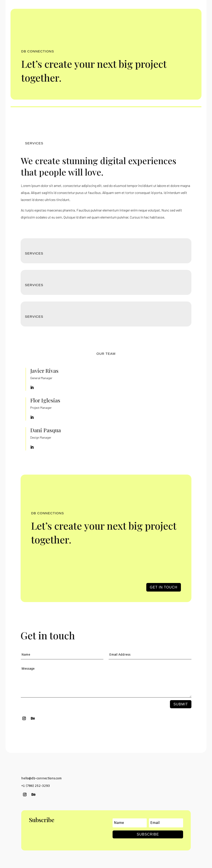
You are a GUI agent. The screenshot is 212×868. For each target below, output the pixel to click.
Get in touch (164, 587)
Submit (181, 704)
